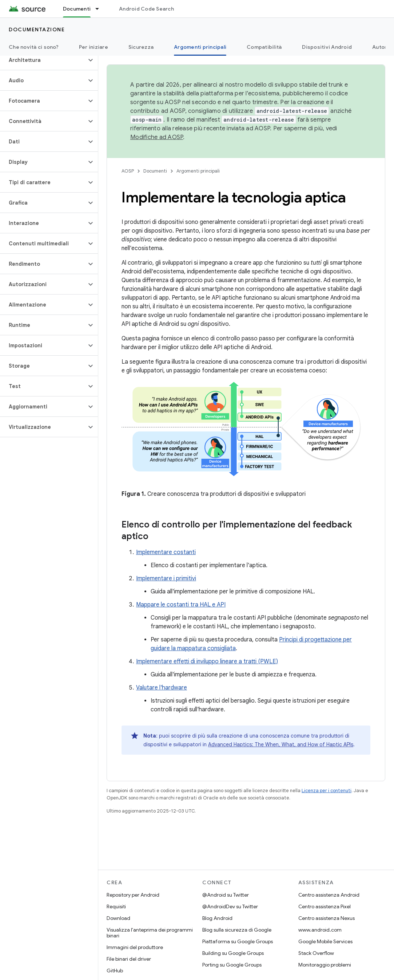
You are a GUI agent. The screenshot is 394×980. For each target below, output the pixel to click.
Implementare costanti (166, 552)
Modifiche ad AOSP (157, 137)
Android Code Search (146, 9)
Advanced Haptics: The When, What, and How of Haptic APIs (281, 744)
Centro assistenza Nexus (327, 918)
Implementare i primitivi (166, 578)
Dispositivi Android (327, 47)
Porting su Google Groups (232, 965)
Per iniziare (93, 47)
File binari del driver (129, 959)
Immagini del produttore (135, 947)
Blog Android (217, 918)
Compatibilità (264, 47)
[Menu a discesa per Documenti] (100, 9)
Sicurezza (141, 47)
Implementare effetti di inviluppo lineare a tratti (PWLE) (207, 661)
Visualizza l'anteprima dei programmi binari (150, 933)
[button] (43, 60)
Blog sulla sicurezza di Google (237, 930)
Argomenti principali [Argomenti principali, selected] (200, 47)
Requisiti (116, 906)
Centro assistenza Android (329, 895)
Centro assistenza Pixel (325, 906)
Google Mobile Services (325, 941)
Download (118, 918)
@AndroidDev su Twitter (230, 906)
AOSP (128, 171)
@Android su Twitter (226, 895)
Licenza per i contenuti (327, 791)
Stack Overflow (316, 953)
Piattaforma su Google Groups (238, 941)
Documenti (155, 171)
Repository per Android (133, 895)
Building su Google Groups (233, 953)
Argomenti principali (198, 171)
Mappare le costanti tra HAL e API (181, 605)
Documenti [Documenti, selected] (77, 9)
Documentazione (37, 29)
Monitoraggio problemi (325, 965)
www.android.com (320, 930)
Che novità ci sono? (34, 47)
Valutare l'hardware (162, 688)
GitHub (115, 971)
